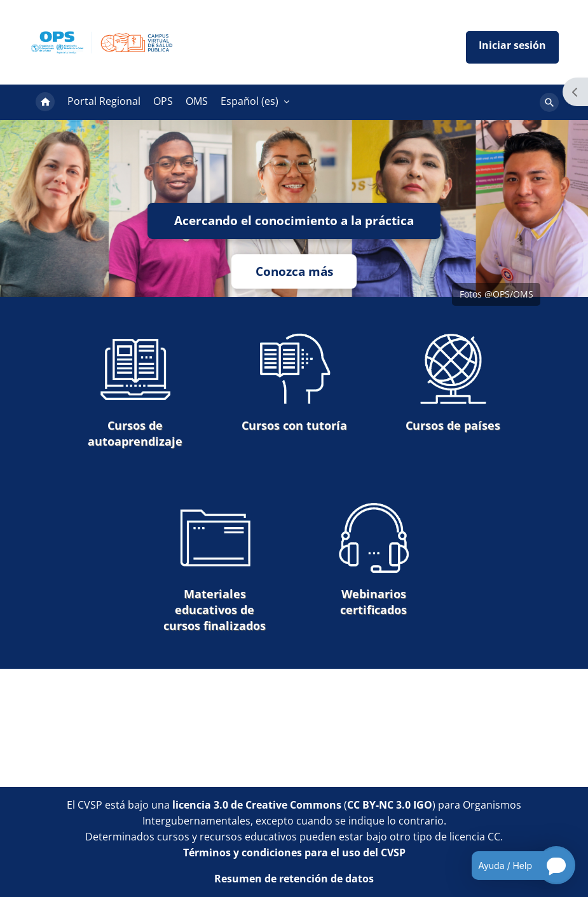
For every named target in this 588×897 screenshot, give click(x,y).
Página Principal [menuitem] (45, 102)
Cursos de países (453, 382)
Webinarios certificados (374, 559)
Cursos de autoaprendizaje (135, 390)
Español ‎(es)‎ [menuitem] (250, 101)
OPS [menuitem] (163, 101)
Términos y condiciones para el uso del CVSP (294, 852)
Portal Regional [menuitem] (104, 101)
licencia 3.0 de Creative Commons (257, 805)
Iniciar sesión (512, 47)
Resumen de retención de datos (294, 879)
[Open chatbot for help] (514, 865)
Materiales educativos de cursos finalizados (215, 567)
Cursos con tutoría (294, 382)
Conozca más (294, 271)
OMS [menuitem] (197, 101)
